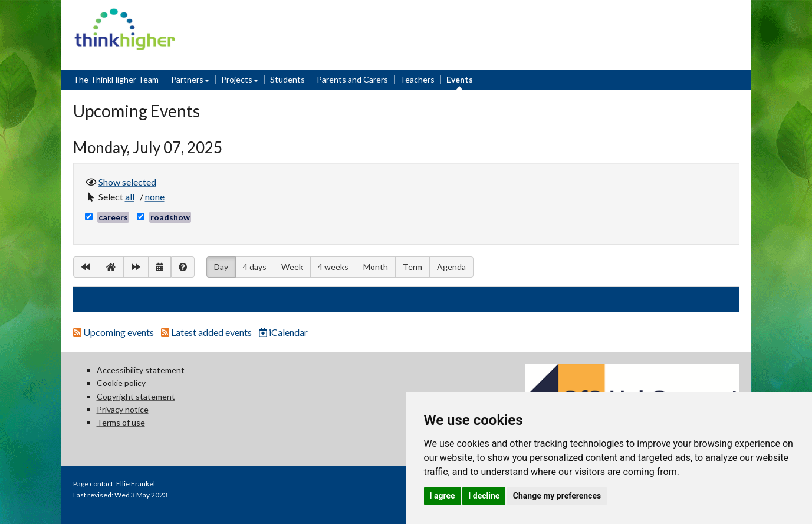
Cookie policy (121, 383)
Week (292, 267)
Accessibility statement (141, 370)
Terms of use (121, 422)
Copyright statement (136, 396)
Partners (187, 79)
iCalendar (283, 332)
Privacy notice (123, 409)
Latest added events (207, 332)
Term (412, 267)
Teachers (417, 79)
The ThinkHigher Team (116, 79)
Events (460, 79)
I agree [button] (443, 496)
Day (221, 266)
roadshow (170, 217)
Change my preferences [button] (557, 496)
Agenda (451, 267)
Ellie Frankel (136, 484)
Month (376, 267)
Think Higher (125, 16)
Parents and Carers (352, 79)
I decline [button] (484, 496)
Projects (237, 79)
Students (287, 79)
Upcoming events (114, 332)
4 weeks (333, 267)
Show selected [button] (127, 181)
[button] (132, 197)
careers (113, 217)
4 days (255, 267)
